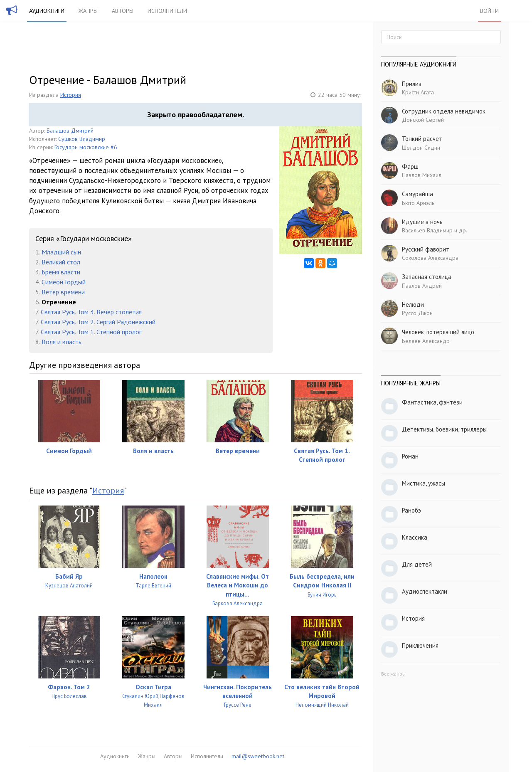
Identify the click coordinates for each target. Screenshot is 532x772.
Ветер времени (63, 292)
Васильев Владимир (427, 230)
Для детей (417, 564)
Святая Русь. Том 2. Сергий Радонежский (98, 322)
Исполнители (167, 11)
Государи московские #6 (86, 147)
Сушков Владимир (82, 139)
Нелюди (413, 305)
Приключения (420, 645)
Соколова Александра (430, 258)
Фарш (410, 166)
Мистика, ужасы (424, 483)
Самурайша (417, 194)
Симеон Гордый (64, 282)
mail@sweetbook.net (258, 756)
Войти (489, 11)
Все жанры (393, 674)
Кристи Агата (418, 92)
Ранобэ (411, 510)
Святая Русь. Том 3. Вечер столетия (91, 312)
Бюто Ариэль (418, 203)
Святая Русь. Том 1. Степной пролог (91, 332)
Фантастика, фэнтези (432, 402)
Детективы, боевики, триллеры (444, 429)
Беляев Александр (426, 341)
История (71, 95)
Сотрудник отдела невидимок (444, 111)
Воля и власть (62, 342)
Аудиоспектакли (425, 591)
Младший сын (61, 252)
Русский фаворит (426, 249)
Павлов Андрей (422, 286)
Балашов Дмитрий (70, 131)
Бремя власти (61, 272)
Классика (415, 537)
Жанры (88, 11)
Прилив (412, 84)
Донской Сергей (423, 120)
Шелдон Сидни (421, 148)
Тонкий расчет (422, 139)
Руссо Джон (417, 313)
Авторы (123, 11)
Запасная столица (427, 277)
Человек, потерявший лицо (438, 332)
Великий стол (61, 262)
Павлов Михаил (422, 175)
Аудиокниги (47, 11)
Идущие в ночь (422, 222)
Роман (410, 456)
